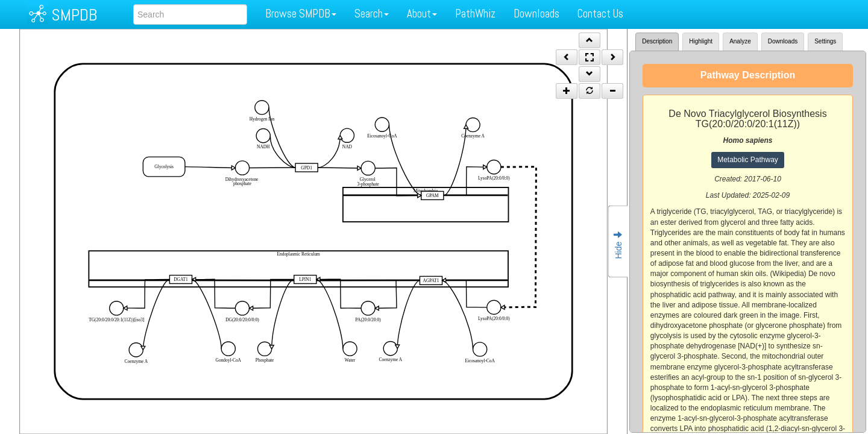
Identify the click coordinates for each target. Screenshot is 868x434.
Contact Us (600, 14)
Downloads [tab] (783, 41)
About (422, 14)
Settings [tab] (825, 41)
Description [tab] (657, 41)
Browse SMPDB (301, 14)
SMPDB (74, 15)
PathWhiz (475, 14)
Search (372, 14)
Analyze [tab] (740, 41)
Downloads (536, 14)
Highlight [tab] (701, 41)
